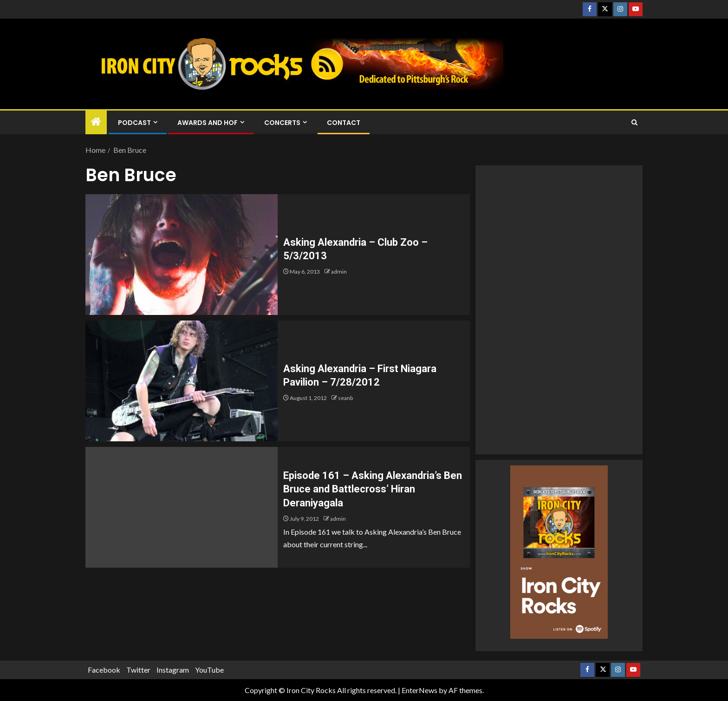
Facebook (104, 670)
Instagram (173, 670)
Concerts (282, 123)
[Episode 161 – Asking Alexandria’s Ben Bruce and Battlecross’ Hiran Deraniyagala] (182, 507)
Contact (344, 123)
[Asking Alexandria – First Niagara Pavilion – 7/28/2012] (182, 381)
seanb (345, 398)
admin (339, 272)
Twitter (138, 670)
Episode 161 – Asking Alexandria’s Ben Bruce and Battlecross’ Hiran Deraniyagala (373, 489)
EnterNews (419, 690)
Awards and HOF (208, 123)
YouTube (209, 670)
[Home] (96, 122)
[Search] (634, 122)
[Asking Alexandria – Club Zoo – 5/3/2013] (182, 255)
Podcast (134, 123)
